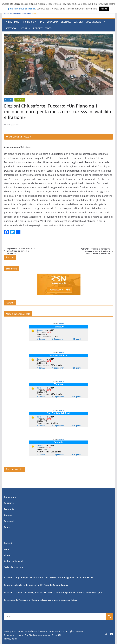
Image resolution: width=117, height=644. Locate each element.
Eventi (7, 549)
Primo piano (12, 22)
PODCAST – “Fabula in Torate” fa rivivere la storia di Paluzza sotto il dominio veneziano (97, 251)
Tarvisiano (20, 100)
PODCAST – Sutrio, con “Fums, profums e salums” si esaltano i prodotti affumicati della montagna (53, 593)
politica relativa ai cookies (22, 9)
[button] (36, 22)
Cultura (78, 22)
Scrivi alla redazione (14, 567)
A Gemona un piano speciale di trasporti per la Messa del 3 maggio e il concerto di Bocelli (49, 578)
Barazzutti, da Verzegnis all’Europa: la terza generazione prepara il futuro (41, 600)
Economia (52, 22)
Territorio (28, 22)
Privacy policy (11, 639)
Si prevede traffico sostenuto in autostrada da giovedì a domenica (20, 251)
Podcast (38, 28)
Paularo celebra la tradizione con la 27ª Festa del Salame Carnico (36, 585)
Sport (24, 28)
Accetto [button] (104, 9)
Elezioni (9, 100)
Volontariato (94, 22)
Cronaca (66, 22)
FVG (42, 22)
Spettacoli (12, 28)
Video (48, 28)
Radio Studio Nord (13, 561)
